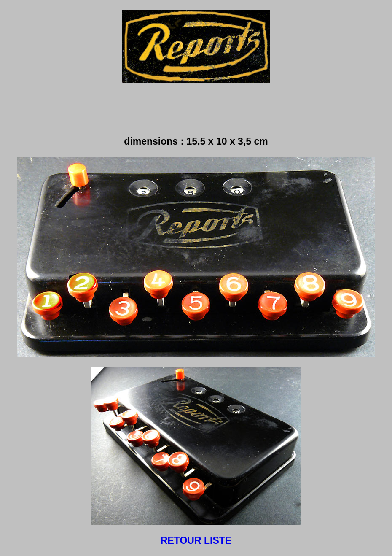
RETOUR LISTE (196, 540)
